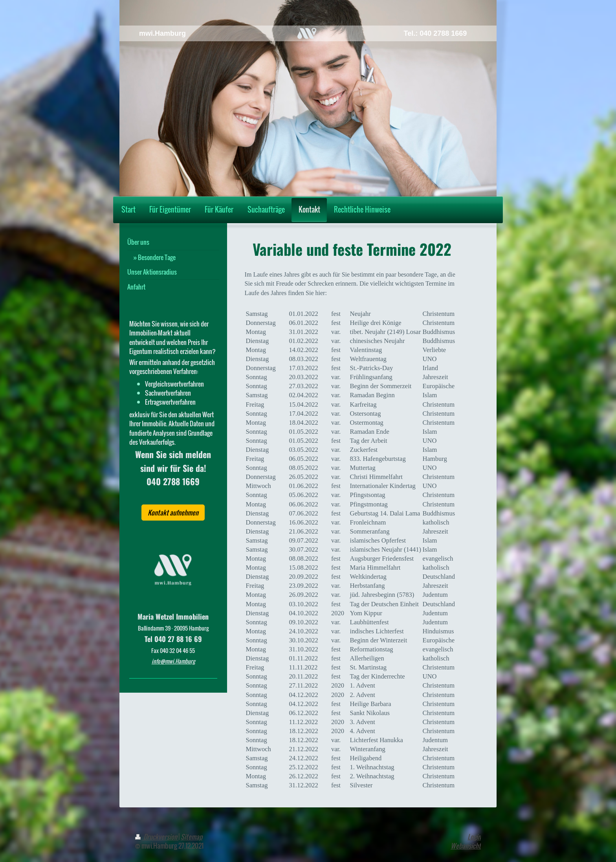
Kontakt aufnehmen (173, 513)
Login (474, 837)
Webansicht (466, 846)
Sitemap (192, 837)
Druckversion (157, 837)
